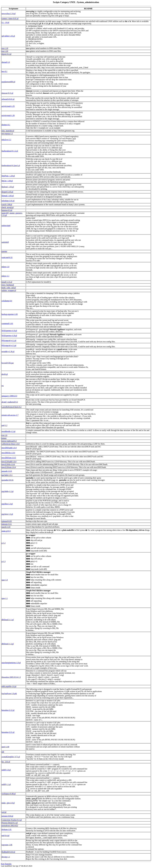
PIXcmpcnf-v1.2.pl (9, 341)
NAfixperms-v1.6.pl (9, 331)
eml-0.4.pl (5, 836)
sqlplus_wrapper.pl (9, 290)
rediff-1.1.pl (6, 784)
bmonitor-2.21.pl (8, 732)
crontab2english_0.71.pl (11, 757)
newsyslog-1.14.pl (8, 14)
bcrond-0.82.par (8, 363)
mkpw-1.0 (5, 267)
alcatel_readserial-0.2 (10, 402)
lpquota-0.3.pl (7, 210)
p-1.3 (4, 561)
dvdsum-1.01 (7, 829)
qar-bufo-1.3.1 (7, 475)
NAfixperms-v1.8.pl (9, 336)
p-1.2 (4, 543)
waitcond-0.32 (7, 257)
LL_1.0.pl (5, 22)
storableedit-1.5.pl (8, 431)
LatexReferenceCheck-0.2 (11, 407)
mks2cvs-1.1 (6, 140)
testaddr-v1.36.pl (8, 352)
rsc (3, 386)
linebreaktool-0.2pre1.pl (11, 165)
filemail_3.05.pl (8, 196)
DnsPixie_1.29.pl (8, 176)
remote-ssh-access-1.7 (10, 415)
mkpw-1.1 (5, 276)
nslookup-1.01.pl (8, 201)
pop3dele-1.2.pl (7, 491)
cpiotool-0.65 (7, 521)
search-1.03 (6, 527)
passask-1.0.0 (7, 471)
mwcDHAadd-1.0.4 (9, 448)
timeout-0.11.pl (7, 93)
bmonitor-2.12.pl (8, 710)
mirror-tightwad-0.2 (9, 441)
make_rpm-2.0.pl (8, 803)
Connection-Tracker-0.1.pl (12, 820)
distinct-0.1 (6, 125)
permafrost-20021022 (10, 826)
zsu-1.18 (5, 48)
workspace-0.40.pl (9, 794)
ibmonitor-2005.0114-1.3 (11, 677)
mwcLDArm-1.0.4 (9, 467)
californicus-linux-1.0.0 (11, 444)
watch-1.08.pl (7, 205)
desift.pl (5, 374)
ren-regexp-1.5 (7, 134)
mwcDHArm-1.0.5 (9, 458)
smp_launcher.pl (8, 131)
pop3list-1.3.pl (7, 504)
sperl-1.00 (5, 747)
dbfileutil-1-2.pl (8, 644)
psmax (4, 438)
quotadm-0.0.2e (7, 480)
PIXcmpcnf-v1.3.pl (9, 345)
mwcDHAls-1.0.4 (8, 453)
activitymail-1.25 (8, 106)
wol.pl (4, 812)
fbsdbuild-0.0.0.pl (8, 852)
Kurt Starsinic (6, 864)
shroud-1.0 (6, 62)
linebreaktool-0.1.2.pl (10, 151)
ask (3, 752)
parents (4, 251)
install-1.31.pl (7, 282)
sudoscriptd (6, 225)
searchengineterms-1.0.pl (11, 663)
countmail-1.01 (7, 323)
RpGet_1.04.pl (7, 181)
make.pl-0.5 (6, 531)
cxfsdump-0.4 (7, 301)
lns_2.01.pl (6, 762)
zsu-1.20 (5, 51)
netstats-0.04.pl (7, 816)
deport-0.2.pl (6, 54)
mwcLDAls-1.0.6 (8, 464)
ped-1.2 (4, 425)
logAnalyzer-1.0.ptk (9, 694)
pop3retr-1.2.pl (7, 514)
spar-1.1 (5, 598)
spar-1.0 (5, 580)
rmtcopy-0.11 (7, 524)
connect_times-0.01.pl (10, 19)
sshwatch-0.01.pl (8, 99)
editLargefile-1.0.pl (9, 686)
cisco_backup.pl (8, 285)
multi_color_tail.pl (9, 288)
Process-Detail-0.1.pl (10, 823)
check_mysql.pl (8, 207)
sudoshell (5, 242)
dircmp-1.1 (6, 857)
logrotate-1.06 (7, 845)
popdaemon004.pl (8, 82)
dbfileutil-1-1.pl (8, 620)
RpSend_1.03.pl (8, 187)
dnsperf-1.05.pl (7, 192)
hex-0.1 (4, 71)
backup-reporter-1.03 (10, 314)
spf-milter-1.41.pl (8, 36)
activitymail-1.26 (8, 115)
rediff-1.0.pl (6, 770)
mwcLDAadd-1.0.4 (9, 462)
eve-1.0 (4, 435)
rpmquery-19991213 (9, 396)
